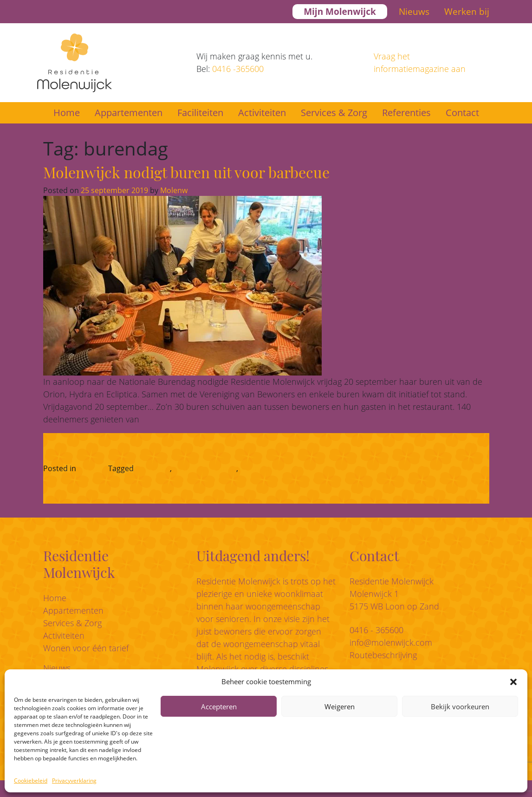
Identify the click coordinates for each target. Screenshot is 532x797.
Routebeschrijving (383, 655)
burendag (153, 468)
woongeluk (259, 468)
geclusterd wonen (205, 468)
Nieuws (414, 12)
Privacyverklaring (74, 781)
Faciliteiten (200, 113)
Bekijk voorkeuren (460, 706)
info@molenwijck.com (391, 642)
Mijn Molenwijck (340, 12)
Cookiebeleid (31, 781)
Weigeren (340, 706)
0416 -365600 (238, 69)
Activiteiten (262, 113)
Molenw (173, 190)
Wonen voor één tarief (86, 648)
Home (67, 113)
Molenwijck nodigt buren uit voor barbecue (186, 172)
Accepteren (219, 706)
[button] (513, 681)
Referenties (406, 113)
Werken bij (467, 12)
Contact (462, 113)
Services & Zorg (334, 113)
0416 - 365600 (376, 630)
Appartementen (129, 113)
